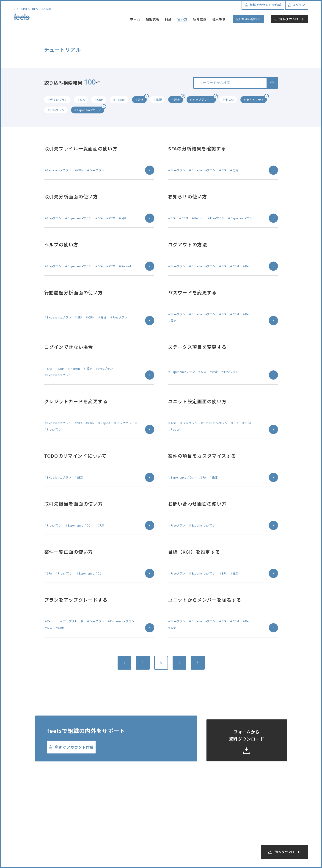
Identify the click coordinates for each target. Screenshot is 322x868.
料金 (168, 19)
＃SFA (81, 100)
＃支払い (228, 100)
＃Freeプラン (56, 110)
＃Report (119, 100)
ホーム (135, 19)
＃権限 (157, 100)
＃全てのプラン (57, 100)
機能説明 (153, 19)
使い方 (182, 19)
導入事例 (219, 19)
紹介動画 (200, 19)
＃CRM (99, 100)
